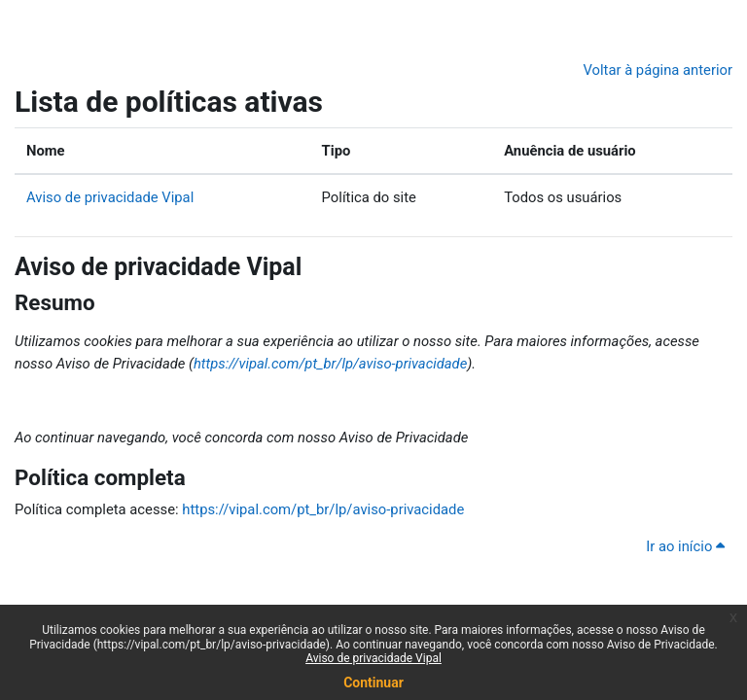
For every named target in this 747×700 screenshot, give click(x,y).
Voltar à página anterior (658, 70)
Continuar (373, 682)
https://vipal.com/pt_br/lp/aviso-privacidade (330, 364)
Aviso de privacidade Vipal (373, 658)
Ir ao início (685, 546)
